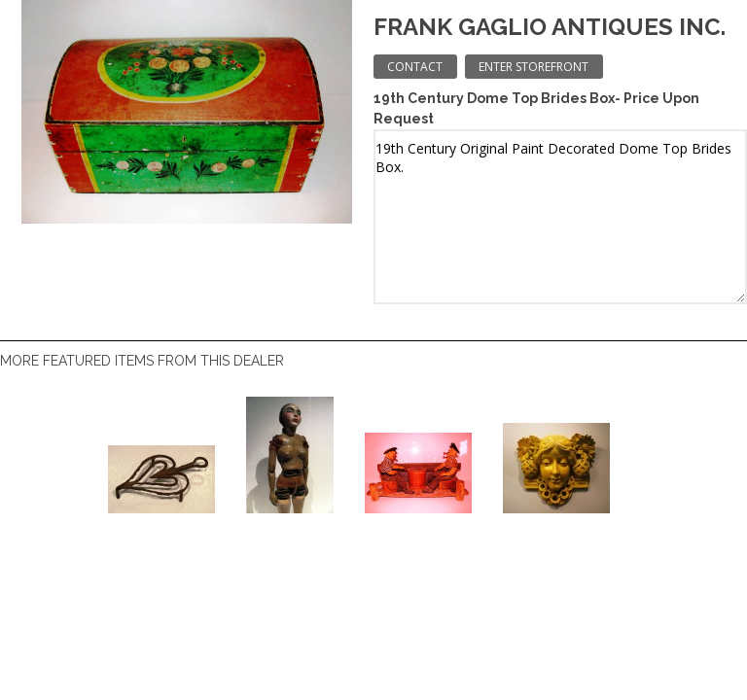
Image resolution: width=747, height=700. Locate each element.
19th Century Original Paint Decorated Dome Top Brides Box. (560, 217)
